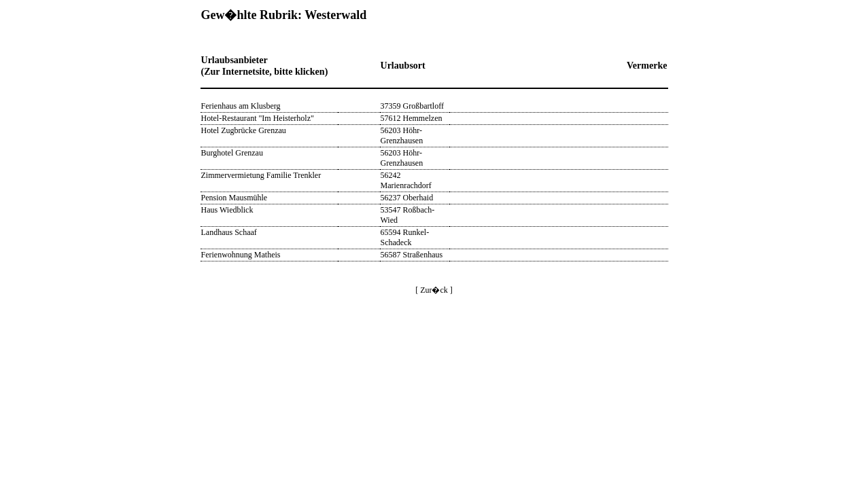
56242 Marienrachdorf (406, 180)
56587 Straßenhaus (412, 255)
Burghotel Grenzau (232, 153)
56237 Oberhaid (407, 198)
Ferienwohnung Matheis (241, 255)
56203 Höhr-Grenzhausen (402, 135)
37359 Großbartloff (412, 106)
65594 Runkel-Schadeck (405, 237)
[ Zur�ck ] (434, 290)
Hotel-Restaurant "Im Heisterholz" (258, 118)
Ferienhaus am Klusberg (241, 106)
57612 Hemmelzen (412, 118)
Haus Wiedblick (227, 210)
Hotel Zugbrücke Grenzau (244, 130)
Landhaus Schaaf (229, 232)
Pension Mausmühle (235, 198)
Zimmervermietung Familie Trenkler (261, 175)
